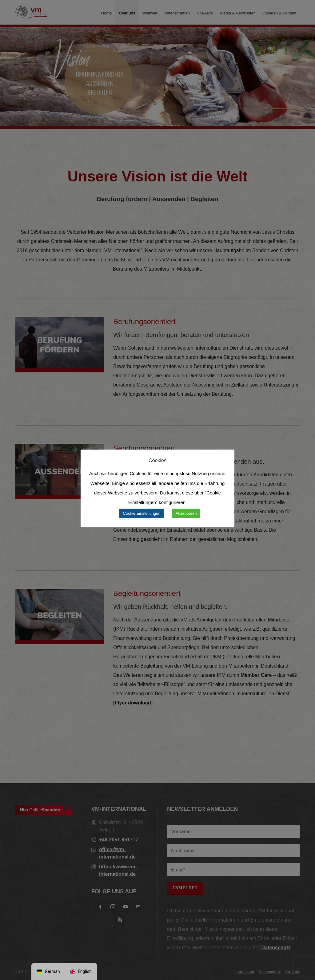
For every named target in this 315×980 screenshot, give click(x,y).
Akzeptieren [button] (186, 513)
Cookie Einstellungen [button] (142, 513)
